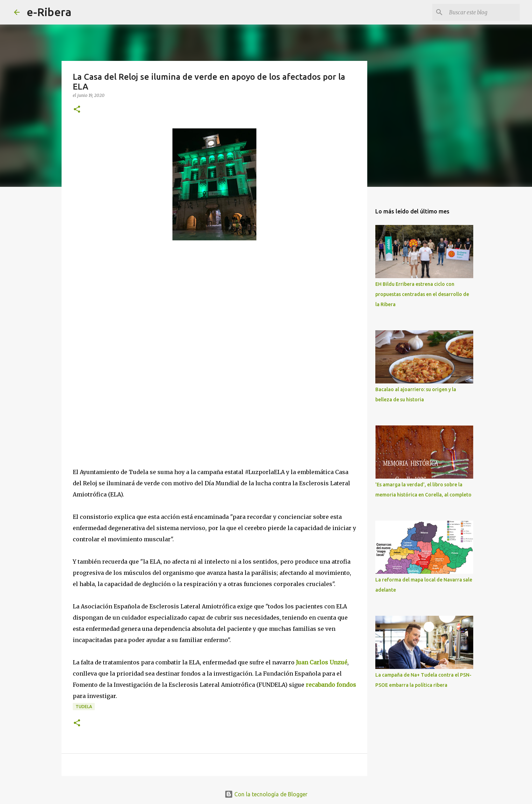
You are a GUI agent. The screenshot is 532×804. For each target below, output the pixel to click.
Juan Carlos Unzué (322, 662)
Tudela (84, 707)
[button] (77, 110)
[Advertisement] (125, 321)
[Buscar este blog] (483, 12)
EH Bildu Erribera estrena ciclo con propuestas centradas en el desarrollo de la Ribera (422, 294)
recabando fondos (331, 685)
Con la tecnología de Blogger (266, 794)
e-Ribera (49, 12)
